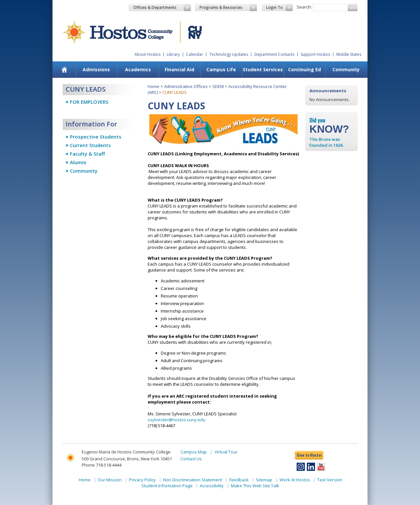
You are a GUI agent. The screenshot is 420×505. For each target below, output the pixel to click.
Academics (138, 69)
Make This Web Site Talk (255, 486)
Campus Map (194, 452)
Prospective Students (96, 137)
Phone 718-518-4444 (102, 465)
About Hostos (147, 54)
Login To (279, 8)
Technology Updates (229, 54)
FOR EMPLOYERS (89, 102)
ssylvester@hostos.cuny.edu (177, 420)
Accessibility (212, 486)
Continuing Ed (304, 69)
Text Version (330, 480)
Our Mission (110, 480)
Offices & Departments (162, 8)
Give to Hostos (309, 455)
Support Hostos (315, 54)
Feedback (239, 480)
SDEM (218, 86)
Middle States (349, 54)
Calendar (195, 54)
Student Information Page (167, 486)
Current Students (90, 145)
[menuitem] (64, 70)
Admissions (96, 69)
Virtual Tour (226, 452)
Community (346, 69)
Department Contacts (274, 54)
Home (154, 86)
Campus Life (221, 69)
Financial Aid (179, 69)
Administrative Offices (186, 86)
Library (173, 54)
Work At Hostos (295, 480)
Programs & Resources (228, 8)
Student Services (263, 69)
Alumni (78, 162)
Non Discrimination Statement (193, 480)
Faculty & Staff (87, 154)
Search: (304, 7)
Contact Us (191, 459)
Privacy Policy (142, 480)
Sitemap (264, 480)
